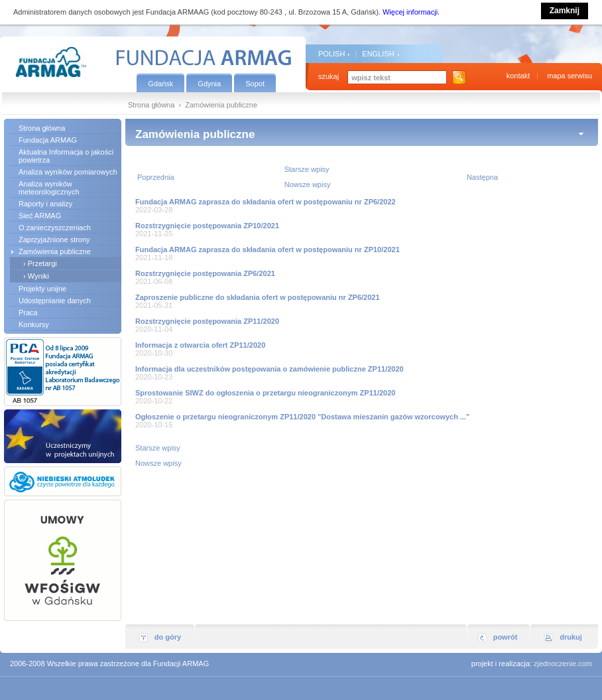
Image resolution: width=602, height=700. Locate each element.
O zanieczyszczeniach (55, 228)
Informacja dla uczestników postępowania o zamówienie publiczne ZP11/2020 (270, 369)
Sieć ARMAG (40, 216)
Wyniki (38, 276)
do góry (168, 637)
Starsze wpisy (307, 169)
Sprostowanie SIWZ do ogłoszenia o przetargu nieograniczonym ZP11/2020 (265, 393)
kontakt (518, 76)
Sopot (255, 84)
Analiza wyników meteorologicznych (49, 188)
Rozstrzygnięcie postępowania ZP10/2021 (207, 226)
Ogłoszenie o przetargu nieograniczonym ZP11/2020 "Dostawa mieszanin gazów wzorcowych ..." (302, 417)
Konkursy (34, 324)
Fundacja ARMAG (48, 140)
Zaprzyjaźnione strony (54, 240)
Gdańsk (160, 84)
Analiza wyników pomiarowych (68, 172)
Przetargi (42, 263)
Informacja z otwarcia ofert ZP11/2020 (200, 345)
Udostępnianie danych (55, 301)
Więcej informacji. (411, 12)
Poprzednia (156, 177)
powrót (506, 637)
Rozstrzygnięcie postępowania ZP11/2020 (207, 321)
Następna (482, 177)
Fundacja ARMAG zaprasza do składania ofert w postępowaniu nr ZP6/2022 (266, 202)
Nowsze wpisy (308, 184)
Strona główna (151, 105)
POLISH (331, 54)
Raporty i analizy (45, 204)
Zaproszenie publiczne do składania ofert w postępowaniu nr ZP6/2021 (258, 297)
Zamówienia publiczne (55, 251)
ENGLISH (378, 54)
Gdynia (209, 84)
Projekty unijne (42, 289)
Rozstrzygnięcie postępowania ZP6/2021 (205, 273)
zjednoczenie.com (563, 664)
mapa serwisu (570, 76)
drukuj (571, 637)
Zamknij (565, 11)
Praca (28, 313)
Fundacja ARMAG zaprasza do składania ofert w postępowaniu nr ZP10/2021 (268, 249)
